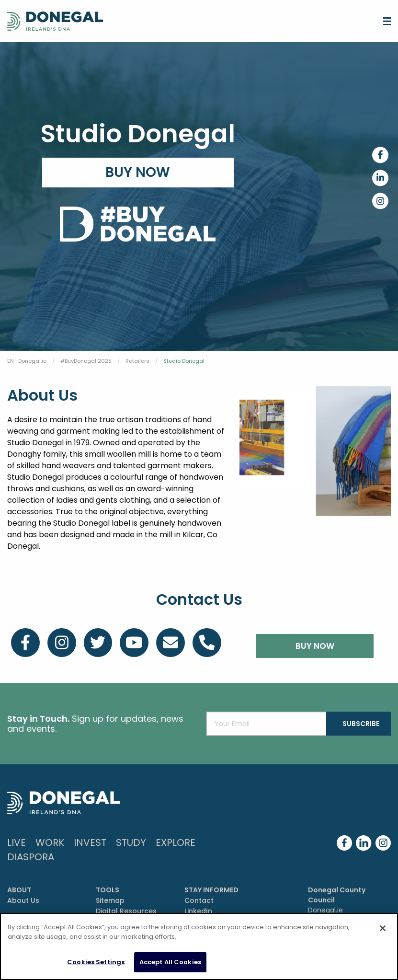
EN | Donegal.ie (27, 361)
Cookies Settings (96, 962)
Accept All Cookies (170, 962)
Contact (199, 900)
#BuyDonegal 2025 (86, 361)
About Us (23, 900)
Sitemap (110, 900)
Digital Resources (126, 911)
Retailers (137, 361)
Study (131, 842)
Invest (90, 842)
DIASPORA (31, 857)
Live (17, 842)
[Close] (383, 928)
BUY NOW (315, 646)
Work (50, 842)
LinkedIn (198, 911)
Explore (176, 842)
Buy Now (138, 172)
